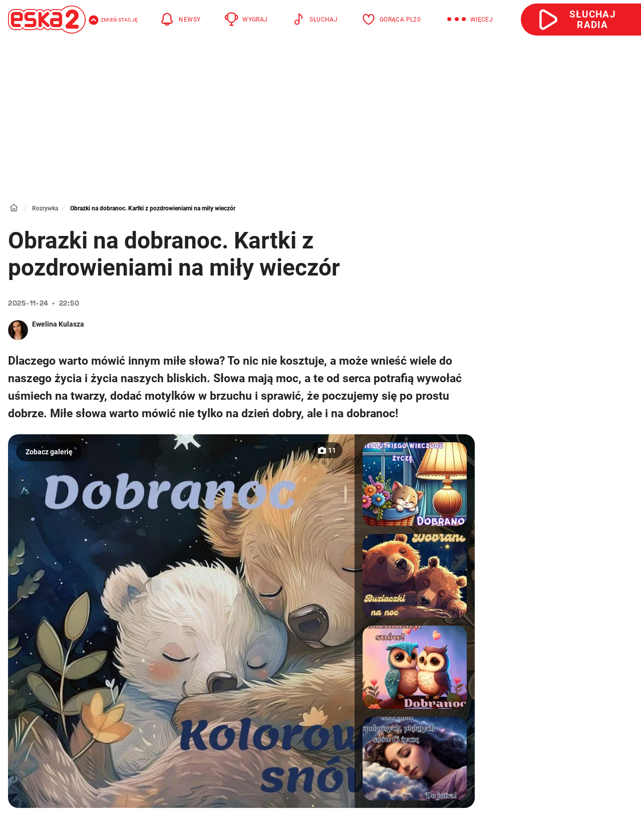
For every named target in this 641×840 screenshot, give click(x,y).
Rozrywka (45, 208)
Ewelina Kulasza (58, 324)
